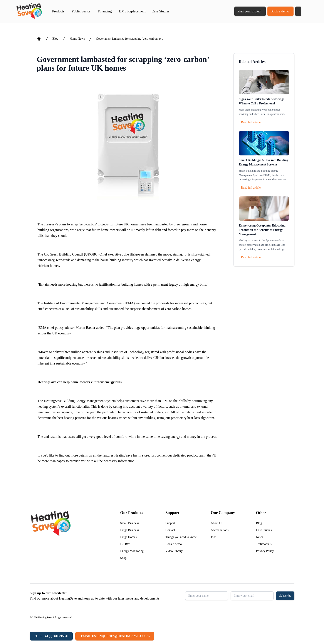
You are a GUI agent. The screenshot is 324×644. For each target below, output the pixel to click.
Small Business (130, 523)
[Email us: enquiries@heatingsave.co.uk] (115, 636)
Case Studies (161, 11)
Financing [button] (105, 11)
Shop (123, 558)
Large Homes (129, 537)
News (260, 537)
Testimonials (264, 544)
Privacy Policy (265, 551)
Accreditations (220, 530)
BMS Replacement (132, 11)
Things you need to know (181, 537)
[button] (298, 11)
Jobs (214, 537)
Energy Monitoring (132, 551)
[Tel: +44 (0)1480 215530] (51, 636)
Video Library (174, 551)
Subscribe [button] (285, 596)
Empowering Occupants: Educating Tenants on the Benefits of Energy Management (262, 230)
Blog (55, 39)
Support (170, 523)
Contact (170, 530)
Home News (77, 39)
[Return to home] (29, 11)
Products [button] (58, 11)
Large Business (130, 530)
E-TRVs (125, 544)
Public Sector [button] (81, 11)
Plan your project (249, 11)
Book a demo (280, 11)
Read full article (251, 122)
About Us (217, 523)
